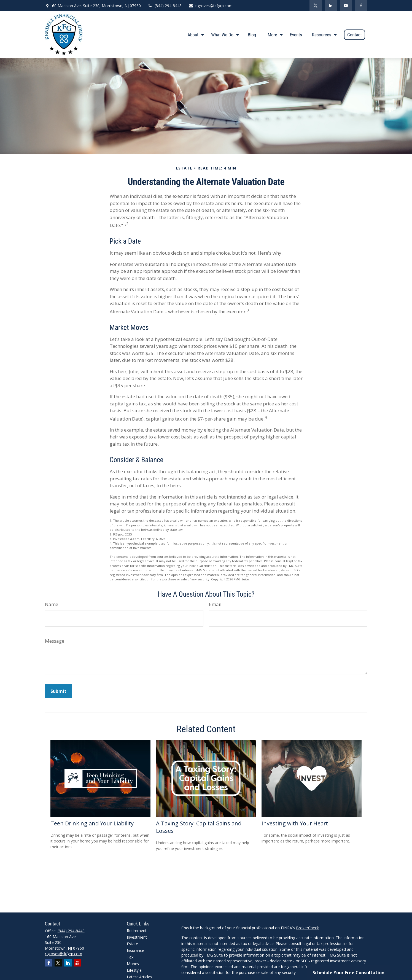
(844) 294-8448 (165, 6)
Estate (132, 944)
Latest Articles (139, 977)
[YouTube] (346, 6)
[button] (194, 34)
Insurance (135, 950)
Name (52, 604)
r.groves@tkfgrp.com (211, 6)
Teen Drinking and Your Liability (92, 823)
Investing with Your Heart (295, 823)
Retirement (137, 931)
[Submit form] (58, 691)
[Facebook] (361, 6)
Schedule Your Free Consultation (348, 973)
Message (55, 641)
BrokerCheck (307, 928)
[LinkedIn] (331, 6)
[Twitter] (316, 6)
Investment (137, 937)
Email (215, 604)
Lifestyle (134, 970)
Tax (130, 957)
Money (133, 964)
